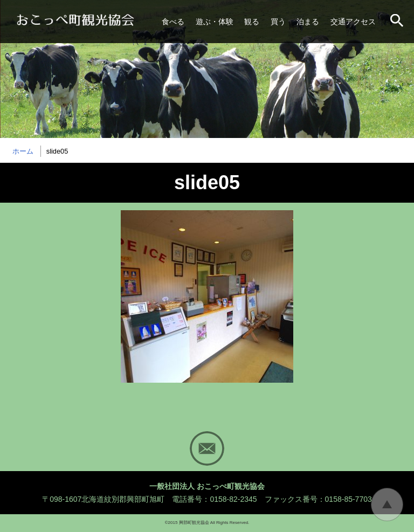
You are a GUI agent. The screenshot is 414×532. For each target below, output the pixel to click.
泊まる (308, 22)
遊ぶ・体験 (215, 22)
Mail (207, 448)
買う (278, 22)
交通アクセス (353, 22)
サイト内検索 (398, 22)
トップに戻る (387, 505)
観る (252, 22)
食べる (173, 22)
